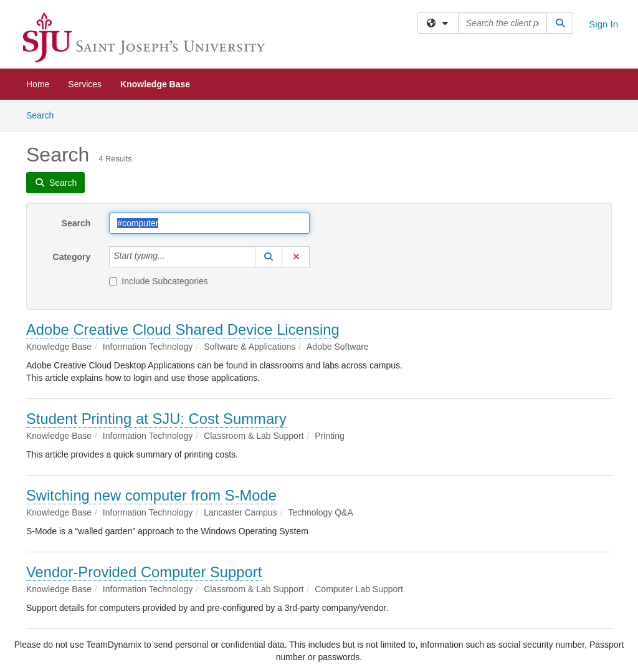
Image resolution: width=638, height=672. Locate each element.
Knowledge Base (155, 84)
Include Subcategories (159, 281)
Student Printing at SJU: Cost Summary (156, 419)
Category (72, 257)
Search (45, 114)
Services (85, 84)
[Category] (172, 257)
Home (38, 84)
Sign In (603, 24)
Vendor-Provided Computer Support (144, 572)
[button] (269, 257)
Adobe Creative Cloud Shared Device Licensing (183, 329)
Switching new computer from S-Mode (151, 495)
